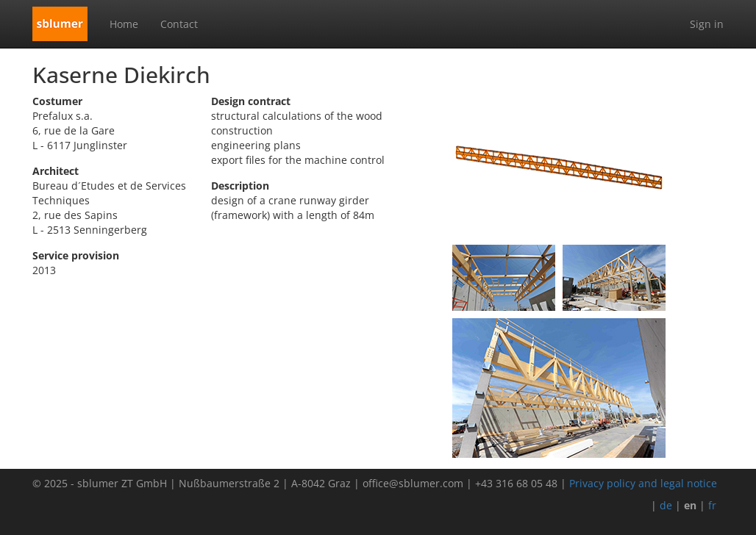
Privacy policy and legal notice (643, 483)
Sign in (707, 24)
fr (712, 505)
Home (124, 24)
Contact (179, 24)
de (666, 505)
